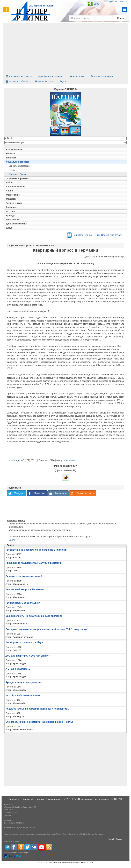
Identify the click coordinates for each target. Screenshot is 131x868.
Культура (11, 216)
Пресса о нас (85, 799)
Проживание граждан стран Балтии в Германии (34, 563)
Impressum (14, 799)
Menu (125, 10)
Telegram (16, 493)
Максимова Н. (71, 460)
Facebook (36, 493)
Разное (12, 170)
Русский (113, 1)
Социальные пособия (19, 166)
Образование (13, 195)
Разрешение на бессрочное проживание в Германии (36, 550)
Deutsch (123, 1)
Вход (96, 4)
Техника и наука (14, 203)
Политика (11, 158)
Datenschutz (28, 799)
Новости (77, 76)
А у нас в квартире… (18, 669)
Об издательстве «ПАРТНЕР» (61, 799)
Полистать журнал (79, 235)
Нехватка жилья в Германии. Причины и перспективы (37, 709)
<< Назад (14, 460)
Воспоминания (102, 76)
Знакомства (44, 82)
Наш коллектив (101, 799)
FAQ (120, 799)
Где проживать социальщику (23, 603)
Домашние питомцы (16, 224)
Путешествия (13, 220)
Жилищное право (17, 174)
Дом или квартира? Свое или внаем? (28, 656)
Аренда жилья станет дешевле (24, 682)
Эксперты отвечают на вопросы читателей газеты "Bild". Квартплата (46, 629)
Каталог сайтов (17, 82)
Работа (10, 183)
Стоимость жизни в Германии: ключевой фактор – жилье (39, 722)
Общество (11, 199)
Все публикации (14, 150)
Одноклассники (82, 493)
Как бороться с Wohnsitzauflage (24, 642)
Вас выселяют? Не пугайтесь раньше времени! (34, 616)
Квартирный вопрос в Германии (25, 589)
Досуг (65, 82)
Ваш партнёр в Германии (41, 6)
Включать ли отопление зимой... (25, 576)
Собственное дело (16, 187)
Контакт (40, 799)
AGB (113, 799)
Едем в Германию (51, 76)
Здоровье (11, 207)
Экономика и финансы (18, 178)
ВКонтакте (57, 493)
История (10, 211)
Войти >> (13, 540)
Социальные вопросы (17, 162)
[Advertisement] (65, 48)
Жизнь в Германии (19, 76)
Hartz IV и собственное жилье (23, 695)
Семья (9, 191)
